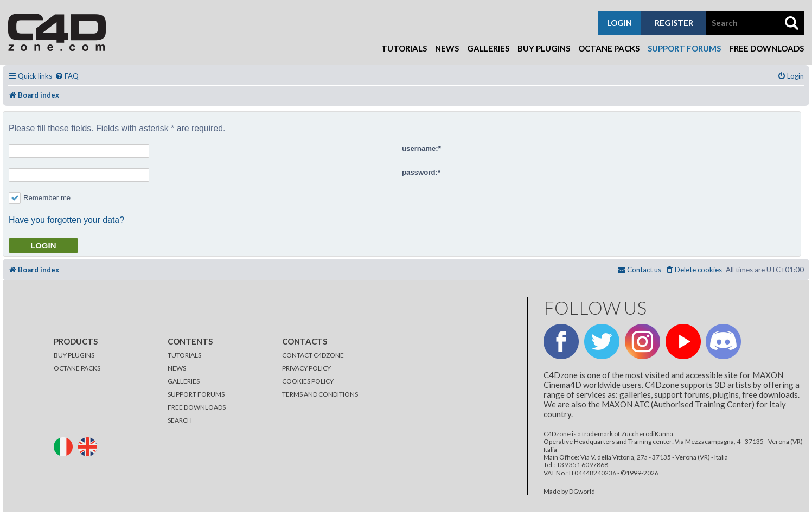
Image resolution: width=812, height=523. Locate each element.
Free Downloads (766, 48)
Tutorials (404, 48)
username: (420, 148)
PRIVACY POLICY (306, 368)
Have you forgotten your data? (66, 220)
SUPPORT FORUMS (196, 394)
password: (420, 172)
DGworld (582, 492)
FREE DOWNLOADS (197, 407)
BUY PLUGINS (74, 355)
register (674, 23)
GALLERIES (184, 381)
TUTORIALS (184, 355)
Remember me (40, 198)
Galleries (488, 48)
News (447, 48)
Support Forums (684, 48)
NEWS (177, 368)
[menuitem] (67, 76)
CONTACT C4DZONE (313, 355)
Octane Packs (609, 48)
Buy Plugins (544, 48)
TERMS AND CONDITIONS (320, 394)
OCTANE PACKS (77, 368)
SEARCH (180, 420)
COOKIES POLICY (308, 381)
